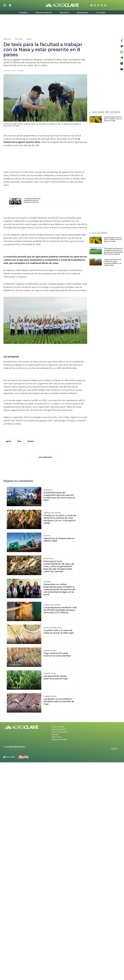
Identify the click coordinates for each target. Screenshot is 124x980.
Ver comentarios (45, 457)
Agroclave (7, 39)
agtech (29, 39)
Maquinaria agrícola (43, 12)
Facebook (98, 5)
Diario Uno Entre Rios (60, 732)
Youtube (105, 5)
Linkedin (102, 5)
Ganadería (23, 12)
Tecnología (101, 12)
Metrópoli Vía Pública (59, 739)
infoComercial (57, 737)
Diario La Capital (58, 727)
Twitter (91, 5)
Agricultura (64, 12)
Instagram (95, 5)
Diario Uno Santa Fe (59, 729)
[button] (5, 5)
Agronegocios (82, 12)
